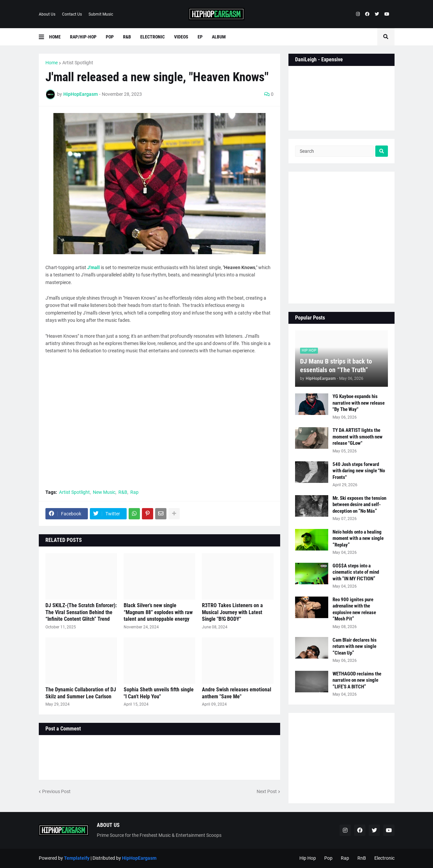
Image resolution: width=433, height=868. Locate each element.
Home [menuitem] (55, 37)
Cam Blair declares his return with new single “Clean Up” (355, 646)
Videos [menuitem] (181, 37)
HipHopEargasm (139, 858)
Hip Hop (308, 858)
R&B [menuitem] (127, 37)
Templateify (77, 858)
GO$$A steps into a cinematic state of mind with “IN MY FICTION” (356, 572)
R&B (123, 492)
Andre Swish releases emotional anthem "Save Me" (237, 693)
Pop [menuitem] (110, 37)
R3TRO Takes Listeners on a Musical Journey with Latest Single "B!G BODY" (232, 612)
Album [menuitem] (219, 37)
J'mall (93, 267)
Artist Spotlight (78, 63)
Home (52, 63)
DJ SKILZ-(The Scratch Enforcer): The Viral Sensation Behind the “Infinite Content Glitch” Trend (81, 612)
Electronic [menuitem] (153, 37)
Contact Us (72, 14)
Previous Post (56, 791)
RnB (362, 858)
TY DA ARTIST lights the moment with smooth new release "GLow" (358, 437)
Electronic (384, 858)
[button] (44, 37)
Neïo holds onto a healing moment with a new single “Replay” (358, 538)
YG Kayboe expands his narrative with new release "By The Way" (359, 403)
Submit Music (101, 14)
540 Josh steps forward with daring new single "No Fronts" (359, 471)
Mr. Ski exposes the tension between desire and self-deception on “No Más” (359, 505)
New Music (104, 492)
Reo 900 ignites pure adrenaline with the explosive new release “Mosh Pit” (354, 609)
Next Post (267, 791)
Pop (328, 858)
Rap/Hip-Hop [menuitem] (83, 37)
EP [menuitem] (200, 37)
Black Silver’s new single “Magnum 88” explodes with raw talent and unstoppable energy (158, 612)
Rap (134, 492)
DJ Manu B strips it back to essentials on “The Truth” (336, 366)
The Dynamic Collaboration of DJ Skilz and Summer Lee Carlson (81, 693)
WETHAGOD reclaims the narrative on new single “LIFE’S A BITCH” (357, 680)
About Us (47, 14)
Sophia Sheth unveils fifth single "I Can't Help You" (159, 693)
